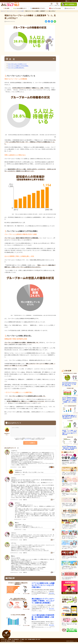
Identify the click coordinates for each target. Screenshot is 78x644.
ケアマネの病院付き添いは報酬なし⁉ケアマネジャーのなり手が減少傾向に (43, 587)
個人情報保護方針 (16, 641)
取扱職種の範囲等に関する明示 (34, 641)
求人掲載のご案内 (24, 641)
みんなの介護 (4, 643)
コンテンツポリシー (20, 643)
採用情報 (13, 643)
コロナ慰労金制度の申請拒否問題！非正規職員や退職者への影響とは (43, 619)
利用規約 (10, 641)
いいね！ (20, 469)
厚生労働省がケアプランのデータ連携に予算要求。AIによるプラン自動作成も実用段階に (43, 603)
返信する (24, 469)
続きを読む (52, 595)
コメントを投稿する (30, 445)
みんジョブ (3, 11)
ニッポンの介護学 (20, 11)
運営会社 (9, 643)
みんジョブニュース (11, 11)
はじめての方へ (4, 641)
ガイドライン (28, 441)
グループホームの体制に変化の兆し (16, 68)
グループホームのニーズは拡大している (17, 64)
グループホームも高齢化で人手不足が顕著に (18, 66)
